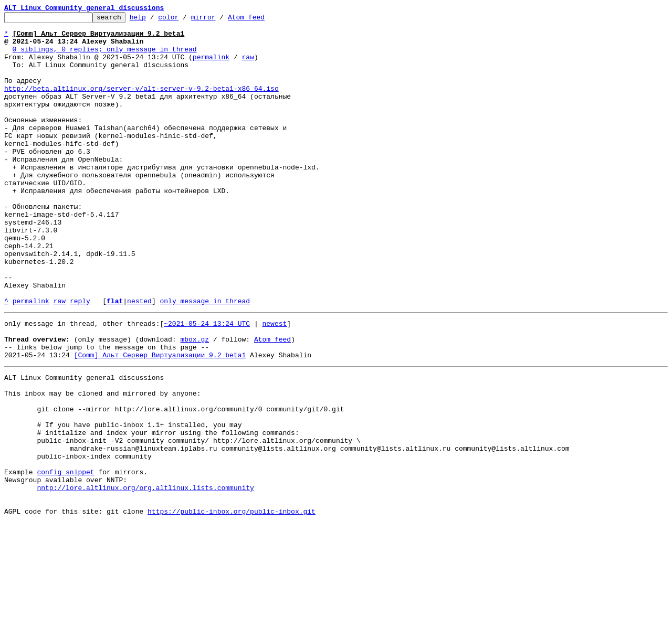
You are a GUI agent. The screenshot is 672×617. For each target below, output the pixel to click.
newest (274, 383)
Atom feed (262, 20)
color (185, 20)
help (154, 20)
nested (139, 359)
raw (248, 66)
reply (80, 359)
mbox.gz (195, 402)
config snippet (65, 558)
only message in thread (205, 359)
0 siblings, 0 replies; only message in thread (105, 57)
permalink (211, 66)
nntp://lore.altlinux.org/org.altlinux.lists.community (145, 577)
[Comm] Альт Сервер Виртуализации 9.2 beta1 (160, 421)
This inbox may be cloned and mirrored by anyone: (102, 464)
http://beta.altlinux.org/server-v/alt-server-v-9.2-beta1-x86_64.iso (141, 104)
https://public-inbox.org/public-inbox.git (232, 605)
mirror (220, 20)
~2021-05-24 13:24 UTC (207, 383)
